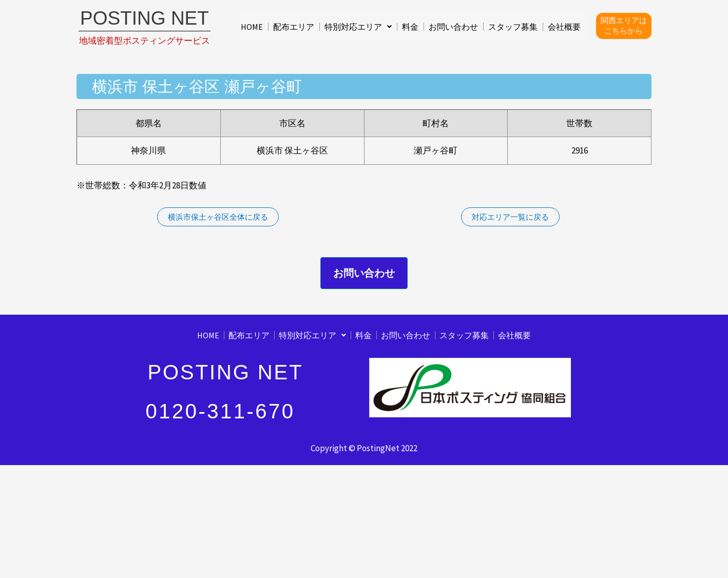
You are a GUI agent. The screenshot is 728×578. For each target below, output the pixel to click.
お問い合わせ (453, 27)
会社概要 (564, 27)
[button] (358, 27)
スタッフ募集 (513, 27)
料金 (410, 27)
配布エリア (294, 27)
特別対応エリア (358, 27)
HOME (252, 27)
